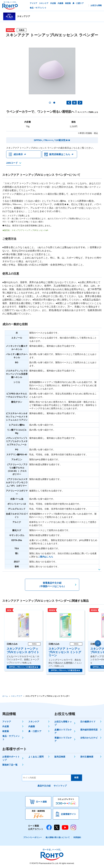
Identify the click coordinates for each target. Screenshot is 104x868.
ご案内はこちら (46, 557)
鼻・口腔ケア (35, 731)
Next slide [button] (80, 103)
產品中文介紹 (44, 786)
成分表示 (18, 154)
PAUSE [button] (74, 103)
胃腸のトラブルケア (63, 740)
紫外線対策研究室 (89, 730)
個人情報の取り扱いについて (58, 838)
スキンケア (34, 722)
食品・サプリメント (11, 738)
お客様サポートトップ (11, 758)
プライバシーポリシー (33, 838)
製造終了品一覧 (10, 765)
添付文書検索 (87, 757)
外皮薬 (6, 727)
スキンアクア (17, 696)
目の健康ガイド (88, 722)
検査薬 (6, 731)
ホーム (5, 696)
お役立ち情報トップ (63, 723)
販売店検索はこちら (60, 154)
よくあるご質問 (36, 757)
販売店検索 (60, 757)
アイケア (7, 722)
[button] (50, 103)
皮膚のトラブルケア (63, 731)
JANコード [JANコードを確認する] (12, 163)
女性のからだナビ (89, 738)
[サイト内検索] (47, 778)
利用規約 (77, 838)
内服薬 (32, 727)
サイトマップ (60, 786)
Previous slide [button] (69, 103)
